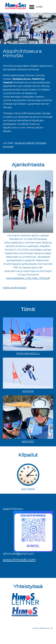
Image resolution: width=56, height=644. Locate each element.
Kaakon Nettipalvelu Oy (43, 628)
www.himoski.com (19, 560)
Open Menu (32, 7)
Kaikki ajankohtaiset (15, 288)
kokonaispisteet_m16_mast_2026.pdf (28, 278)
